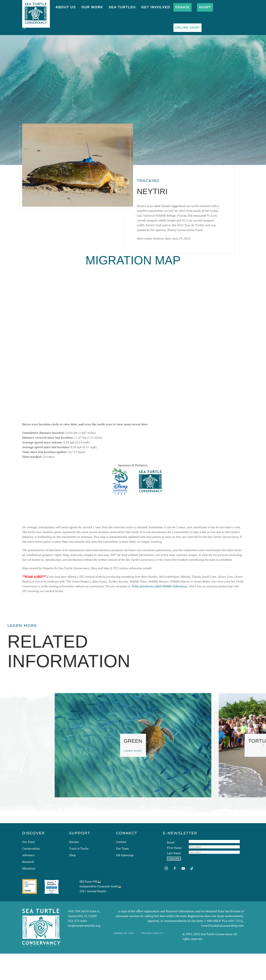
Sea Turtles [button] (122, 7)
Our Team (122, 875)
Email (171, 869)
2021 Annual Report (93, 917)
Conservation (31, 875)
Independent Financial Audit (99, 913)
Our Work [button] (92, 7)
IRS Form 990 (88, 908)
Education (29, 895)
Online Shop (187, 28)
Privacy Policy (153, 960)
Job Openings (125, 881)
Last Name (174, 879)
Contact (121, 868)
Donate (183, 7)
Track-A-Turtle (79, 875)
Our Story (29, 868)
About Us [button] (66, 7)
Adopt (205, 7)
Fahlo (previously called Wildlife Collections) (159, 613)
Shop (72, 881)
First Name (174, 874)
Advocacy (28, 881)
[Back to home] (36, 12)
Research (28, 888)
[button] (24, 28)
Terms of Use (124, 960)
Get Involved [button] (156, 7)
